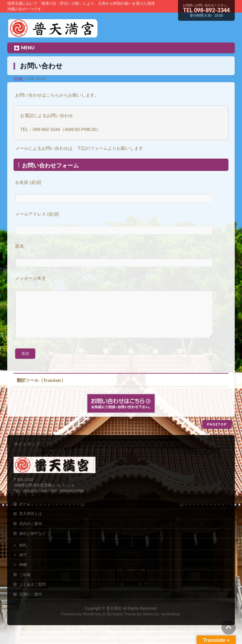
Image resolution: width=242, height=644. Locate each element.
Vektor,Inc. (151, 624)
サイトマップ (27, 454)
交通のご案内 (31, 604)
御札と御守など (32, 543)
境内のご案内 (31, 533)
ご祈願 (25, 584)
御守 (23, 564)
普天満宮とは (31, 523)
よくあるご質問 (32, 594)
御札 (23, 555)
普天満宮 (114, 618)
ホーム (25, 513)
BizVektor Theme (121, 624)
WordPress (92, 624)
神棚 (23, 574)
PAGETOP (217, 434)
